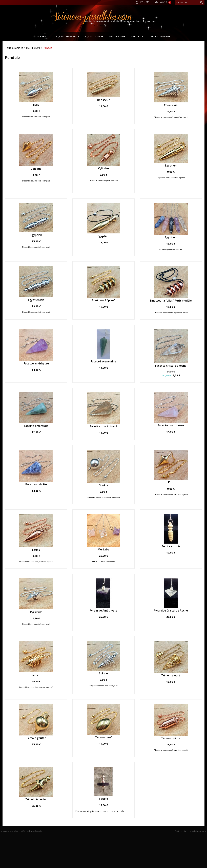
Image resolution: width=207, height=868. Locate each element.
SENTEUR (137, 36)
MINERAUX (43, 36)
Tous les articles (14, 48)
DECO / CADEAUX (160, 36)
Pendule (48, 48)
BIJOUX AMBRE (94, 36)
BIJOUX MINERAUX (68, 36)
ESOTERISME (118, 36)
